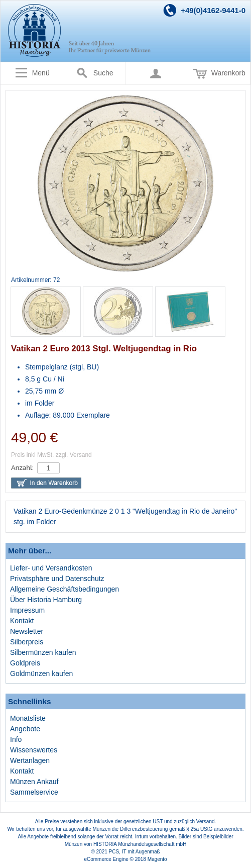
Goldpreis (25, 663)
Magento (157, 859)
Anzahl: (22, 468)
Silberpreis (27, 642)
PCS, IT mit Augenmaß (135, 852)
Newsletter (27, 631)
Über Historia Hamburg (46, 600)
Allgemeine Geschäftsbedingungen (65, 589)
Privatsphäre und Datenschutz (57, 578)
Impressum (27, 610)
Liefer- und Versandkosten (51, 568)
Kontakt (22, 621)
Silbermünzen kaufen (43, 652)
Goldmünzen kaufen (41, 673)
